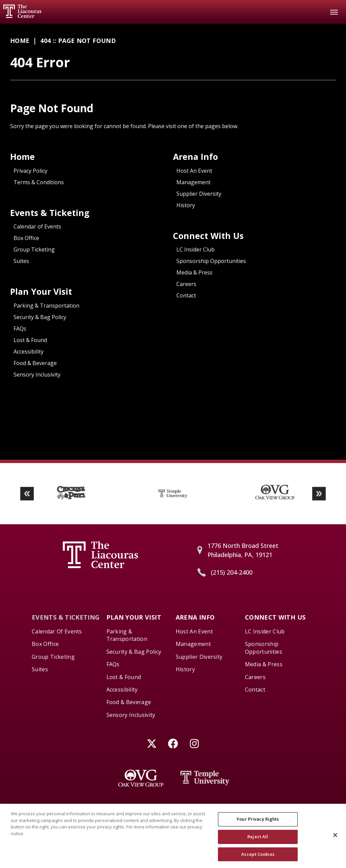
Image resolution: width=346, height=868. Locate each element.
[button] (27, 494)
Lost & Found (30, 340)
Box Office (26, 238)
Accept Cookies (258, 858)
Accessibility (29, 352)
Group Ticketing (34, 249)
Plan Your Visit (41, 291)
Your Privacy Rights (258, 823)
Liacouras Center (22, 11)
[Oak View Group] (141, 778)
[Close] (335, 839)
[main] (173, 242)
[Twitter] (152, 743)
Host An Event (194, 171)
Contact (186, 295)
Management (193, 182)
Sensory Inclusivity (37, 375)
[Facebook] (173, 743)
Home (20, 41)
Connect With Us (208, 236)
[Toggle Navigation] (334, 12)
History (186, 205)
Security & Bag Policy (40, 317)
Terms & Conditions (39, 182)
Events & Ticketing (50, 213)
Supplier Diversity (199, 194)
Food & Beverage (35, 363)
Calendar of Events (37, 226)
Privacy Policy (30, 171)
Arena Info (195, 156)
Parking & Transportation (46, 306)
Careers (186, 284)
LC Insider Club (195, 249)
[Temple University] (205, 778)
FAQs (20, 329)
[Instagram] (194, 743)
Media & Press (194, 272)
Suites (21, 261)
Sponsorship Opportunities (211, 261)
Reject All (258, 840)
